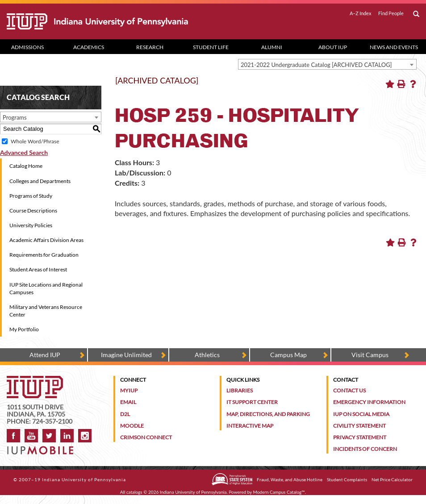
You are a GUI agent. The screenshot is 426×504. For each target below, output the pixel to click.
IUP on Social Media (361, 414)
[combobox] (327, 64)
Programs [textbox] (15, 117)
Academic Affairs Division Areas (46, 240)
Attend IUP (45, 355)
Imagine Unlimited (126, 355)
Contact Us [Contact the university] (349, 390)
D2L (125, 414)
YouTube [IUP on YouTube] (31, 436)
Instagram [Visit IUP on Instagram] (85, 436)
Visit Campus (370, 355)
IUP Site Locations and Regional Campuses (46, 288)
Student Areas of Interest (38, 269)
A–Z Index (361, 13)
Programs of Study (31, 196)
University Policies (31, 225)
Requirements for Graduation (44, 255)
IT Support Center (252, 402)
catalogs (134, 492)
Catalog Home (26, 166)
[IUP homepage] (35, 380)
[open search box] (416, 14)
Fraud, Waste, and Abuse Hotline (290, 479)
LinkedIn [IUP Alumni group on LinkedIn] (67, 436)
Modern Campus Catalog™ (279, 492)
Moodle (132, 426)
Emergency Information (369, 402)
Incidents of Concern (365, 449)
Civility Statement (359, 426)
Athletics (207, 355)
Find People (391, 13)
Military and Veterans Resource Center (46, 311)
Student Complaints (347, 479)
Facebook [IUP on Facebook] (13, 436)
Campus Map (288, 355)
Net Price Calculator (392, 479)
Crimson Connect (146, 437)
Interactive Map (250, 426)
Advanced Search (24, 152)
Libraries (240, 390)
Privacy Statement (360, 437)
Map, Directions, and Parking (268, 414)
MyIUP (129, 390)
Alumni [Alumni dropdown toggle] (272, 47)
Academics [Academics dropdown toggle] (89, 47)
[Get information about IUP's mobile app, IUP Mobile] (42, 448)
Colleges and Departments (40, 181)
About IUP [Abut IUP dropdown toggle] (333, 47)
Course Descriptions (33, 210)
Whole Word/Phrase (35, 141)
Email (128, 402)
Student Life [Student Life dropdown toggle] (211, 47)
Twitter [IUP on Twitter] (49, 436)
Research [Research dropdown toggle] (150, 47)
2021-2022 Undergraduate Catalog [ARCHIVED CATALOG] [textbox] (316, 65)
